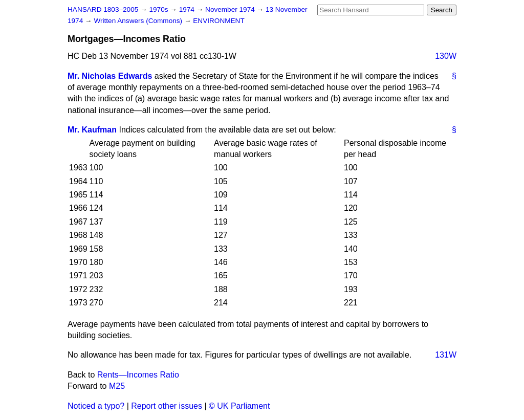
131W (446, 355)
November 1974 (231, 9)
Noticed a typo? (96, 406)
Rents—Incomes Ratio (138, 375)
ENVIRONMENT (219, 21)
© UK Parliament (239, 406)
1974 (188, 9)
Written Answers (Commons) (139, 21)
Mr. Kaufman (92, 130)
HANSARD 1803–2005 (103, 9)
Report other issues (167, 406)
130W (446, 56)
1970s (159, 9)
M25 (117, 386)
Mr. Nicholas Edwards (110, 76)
